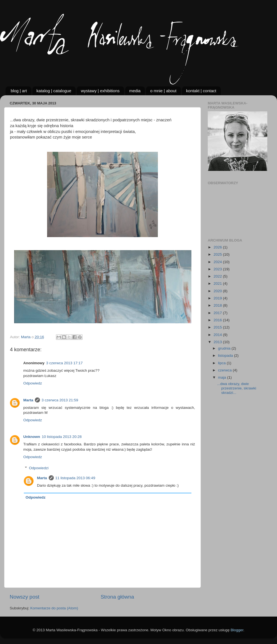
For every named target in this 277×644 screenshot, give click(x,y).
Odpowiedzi (39, 468)
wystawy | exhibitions (100, 91)
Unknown (32, 437)
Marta (28, 400)
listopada (226, 356)
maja (223, 377)
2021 (218, 283)
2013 (218, 342)
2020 (218, 291)
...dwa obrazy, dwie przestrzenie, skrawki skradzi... (237, 388)
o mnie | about (163, 91)
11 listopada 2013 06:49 (75, 478)
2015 (218, 327)
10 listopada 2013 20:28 (62, 437)
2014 (218, 335)
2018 (218, 305)
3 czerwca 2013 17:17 (65, 363)
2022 (218, 276)
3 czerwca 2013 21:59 (60, 400)
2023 (218, 269)
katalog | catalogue (54, 91)
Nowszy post (25, 597)
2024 (218, 262)
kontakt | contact (201, 91)
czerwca (225, 370)
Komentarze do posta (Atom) (54, 608)
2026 (218, 247)
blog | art (19, 91)
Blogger (237, 630)
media (135, 91)
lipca (222, 363)
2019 (218, 298)
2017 (218, 313)
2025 (218, 254)
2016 (218, 320)
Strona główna (117, 597)
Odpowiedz (33, 383)
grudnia (225, 348)
